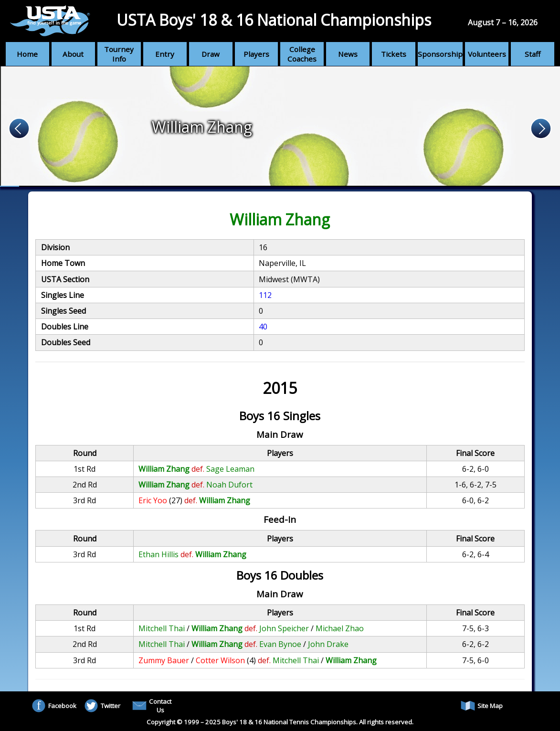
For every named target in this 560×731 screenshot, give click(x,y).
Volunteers (487, 54)
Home (27, 54)
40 (263, 327)
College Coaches (302, 54)
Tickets (394, 54)
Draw (211, 54)
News (348, 54)
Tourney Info (119, 54)
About (73, 54)
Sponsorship (440, 54)
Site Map (482, 706)
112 (265, 295)
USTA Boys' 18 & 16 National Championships (274, 20)
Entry (165, 54)
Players (256, 54)
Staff (533, 54)
